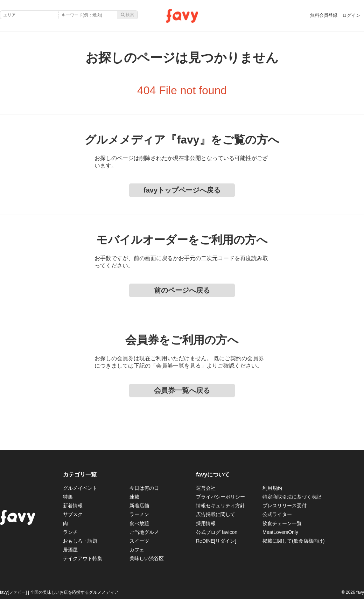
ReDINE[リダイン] (216, 541)
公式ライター (277, 514)
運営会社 (206, 488)
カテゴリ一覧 (80, 475)
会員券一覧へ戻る (182, 390)
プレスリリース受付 (285, 506)
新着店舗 (139, 506)
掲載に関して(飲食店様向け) (293, 541)
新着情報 (73, 506)
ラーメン (139, 514)
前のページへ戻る (182, 290)
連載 (134, 497)
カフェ (137, 550)
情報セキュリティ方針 (220, 506)
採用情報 (206, 523)
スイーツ (139, 541)
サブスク (73, 514)
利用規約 (272, 488)
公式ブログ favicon (217, 532)
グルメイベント (80, 488)
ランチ (70, 532)
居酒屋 (70, 550)
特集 (68, 497)
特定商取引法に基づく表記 (292, 497)
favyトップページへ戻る (182, 190)
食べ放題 (139, 523)
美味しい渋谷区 (147, 558)
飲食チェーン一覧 (282, 523)
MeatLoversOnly (280, 532)
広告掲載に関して (216, 514)
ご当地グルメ (144, 532)
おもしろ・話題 (80, 541)
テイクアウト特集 (83, 558)
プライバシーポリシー (220, 497)
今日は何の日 (144, 488)
